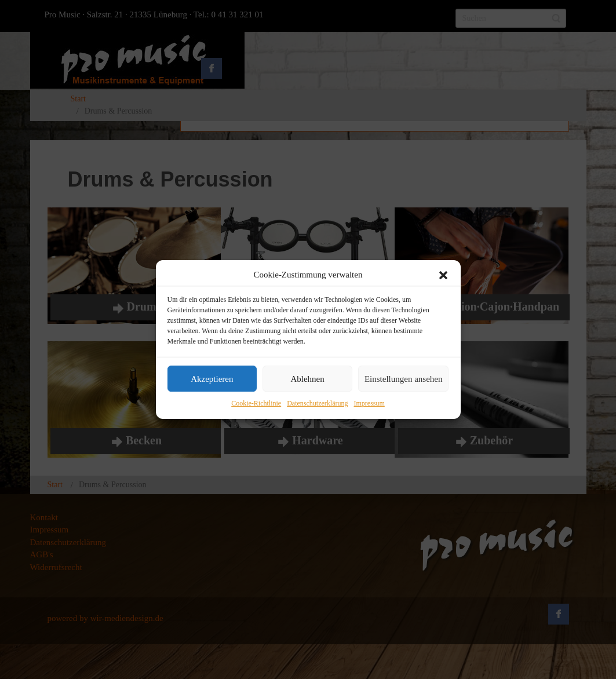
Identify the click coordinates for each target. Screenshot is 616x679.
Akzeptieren (212, 379)
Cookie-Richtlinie (256, 404)
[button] (443, 275)
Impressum (369, 404)
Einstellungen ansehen (404, 379)
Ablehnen (307, 379)
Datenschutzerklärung (317, 404)
